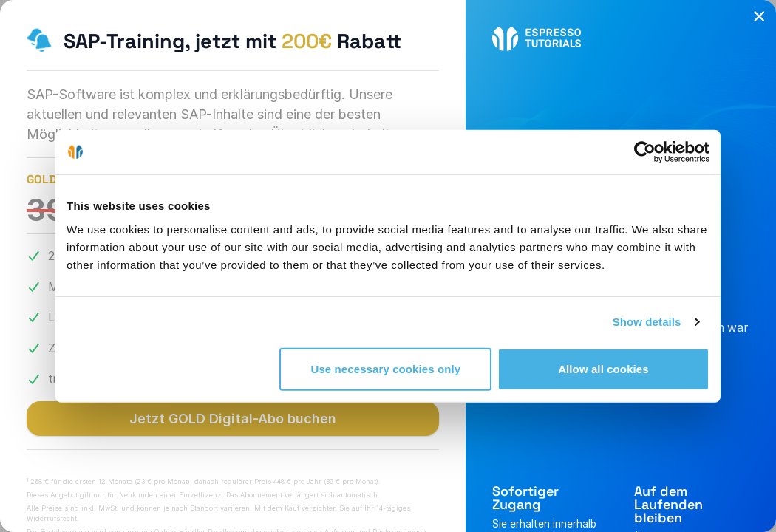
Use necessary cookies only (386, 368)
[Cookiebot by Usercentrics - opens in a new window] (645, 152)
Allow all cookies (603, 368)
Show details (647, 322)
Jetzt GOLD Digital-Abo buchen (233, 419)
